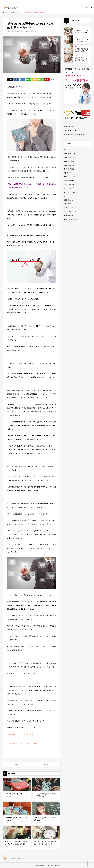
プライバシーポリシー (70, 131)
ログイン (86, 7)
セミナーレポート (69, 188)
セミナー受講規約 (69, 127)
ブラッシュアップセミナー (71, 192)
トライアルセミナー (69, 204)
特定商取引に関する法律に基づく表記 (75, 134)
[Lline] (29, 80)
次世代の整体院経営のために (32, 31)
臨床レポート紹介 (69, 161)
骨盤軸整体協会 (68, 200)
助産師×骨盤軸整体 (69, 181)
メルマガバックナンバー (71, 208)
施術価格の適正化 (19, 31)
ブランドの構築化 (69, 184)
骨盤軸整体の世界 (69, 165)
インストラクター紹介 (70, 212)
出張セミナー (68, 196)
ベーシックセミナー (69, 154)
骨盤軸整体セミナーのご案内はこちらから (21, 734)
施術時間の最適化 (69, 169)
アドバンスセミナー (69, 173)
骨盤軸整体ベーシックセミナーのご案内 (23, 743)
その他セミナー (68, 215)
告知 (65, 150)
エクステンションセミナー (71, 177)
